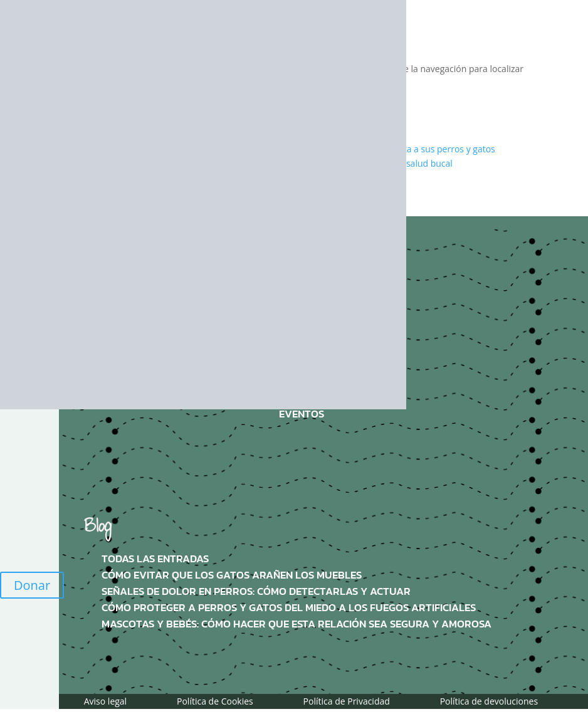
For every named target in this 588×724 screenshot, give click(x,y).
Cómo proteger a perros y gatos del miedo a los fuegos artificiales (289, 608)
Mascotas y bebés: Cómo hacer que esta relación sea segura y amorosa (297, 624)
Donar (32, 585)
